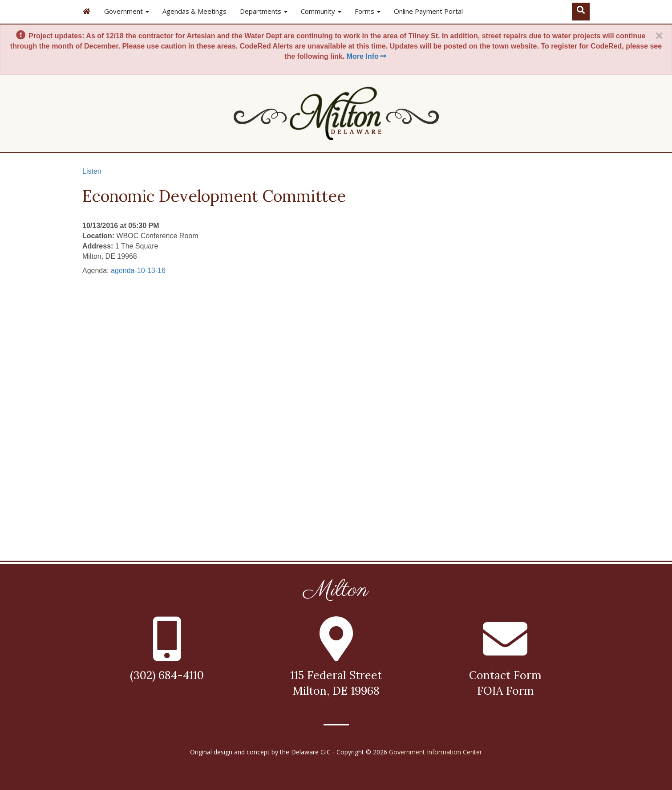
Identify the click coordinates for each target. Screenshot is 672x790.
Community (321, 11)
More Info (367, 56)
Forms (368, 11)
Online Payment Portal (428, 11)
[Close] (659, 36)
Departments (264, 11)
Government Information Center (435, 752)
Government (127, 11)
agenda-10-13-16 (138, 271)
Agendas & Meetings (194, 11)
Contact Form (505, 675)
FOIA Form (505, 691)
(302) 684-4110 (167, 675)
